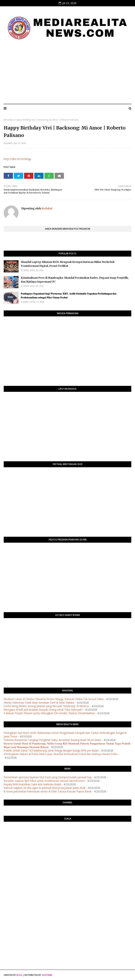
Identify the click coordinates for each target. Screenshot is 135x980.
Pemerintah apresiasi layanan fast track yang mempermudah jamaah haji (48, 777)
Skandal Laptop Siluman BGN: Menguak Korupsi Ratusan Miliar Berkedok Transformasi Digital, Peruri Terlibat (68, 264)
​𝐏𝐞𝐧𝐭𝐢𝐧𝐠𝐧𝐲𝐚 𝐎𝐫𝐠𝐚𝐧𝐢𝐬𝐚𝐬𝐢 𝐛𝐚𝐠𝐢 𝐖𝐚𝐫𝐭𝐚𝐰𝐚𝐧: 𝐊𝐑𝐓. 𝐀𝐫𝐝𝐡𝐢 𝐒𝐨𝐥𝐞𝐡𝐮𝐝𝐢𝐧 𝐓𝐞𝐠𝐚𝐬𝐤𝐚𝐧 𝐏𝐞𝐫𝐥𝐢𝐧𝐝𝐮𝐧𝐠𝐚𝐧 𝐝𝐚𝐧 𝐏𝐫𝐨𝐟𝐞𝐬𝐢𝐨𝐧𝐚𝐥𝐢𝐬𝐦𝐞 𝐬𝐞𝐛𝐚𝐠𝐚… (69, 296)
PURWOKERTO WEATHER (67, 839)
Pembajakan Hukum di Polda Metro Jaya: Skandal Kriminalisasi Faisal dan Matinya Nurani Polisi (60, 754)
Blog (19, 975)
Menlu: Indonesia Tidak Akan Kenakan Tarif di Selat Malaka (39, 703)
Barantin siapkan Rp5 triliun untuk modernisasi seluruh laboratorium (44, 781)
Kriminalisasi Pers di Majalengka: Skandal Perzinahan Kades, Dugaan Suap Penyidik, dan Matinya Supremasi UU (75, 280)
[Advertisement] (67, 73)
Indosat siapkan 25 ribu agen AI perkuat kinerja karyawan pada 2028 (45, 788)
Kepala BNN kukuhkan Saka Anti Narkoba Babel (32, 784)
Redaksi (47, 208)
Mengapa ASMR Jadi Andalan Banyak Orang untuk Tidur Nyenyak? (43, 710)
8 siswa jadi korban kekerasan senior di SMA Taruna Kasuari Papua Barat (48, 791)
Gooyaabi (47, 975)
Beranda (8, 120)
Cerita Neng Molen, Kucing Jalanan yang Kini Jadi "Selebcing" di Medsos (46, 706)
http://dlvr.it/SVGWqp (17, 159)
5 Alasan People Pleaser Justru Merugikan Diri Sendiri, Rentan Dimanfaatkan (49, 713)
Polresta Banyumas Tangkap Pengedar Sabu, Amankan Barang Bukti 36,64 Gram (52, 740)
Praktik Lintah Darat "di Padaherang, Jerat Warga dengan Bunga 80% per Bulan (51, 750)
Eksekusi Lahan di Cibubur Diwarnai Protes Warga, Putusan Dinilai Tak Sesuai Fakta (54, 699)
